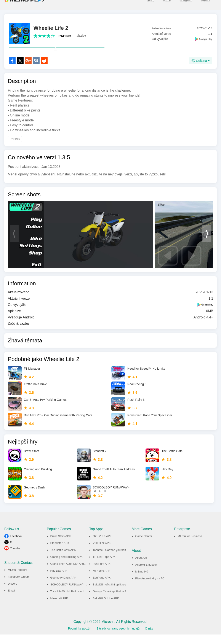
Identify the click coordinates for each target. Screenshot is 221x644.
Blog (143, 5)
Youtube (15, 558)
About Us (141, 567)
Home (198, 5)
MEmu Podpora (18, 579)
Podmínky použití (79, 638)
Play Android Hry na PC (150, 588)
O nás (149, 638)
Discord (13, 593)
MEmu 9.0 (142, 581)
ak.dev (81, 36)
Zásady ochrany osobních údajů (118, 638)
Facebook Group (18, 586)
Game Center (144, 546)
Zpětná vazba (18, 333)
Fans (159, 5)
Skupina (178, 5)
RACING (65, 36)
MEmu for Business (190, 546)
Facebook (16, 546)
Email (11, 600)
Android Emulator (146, 574)
